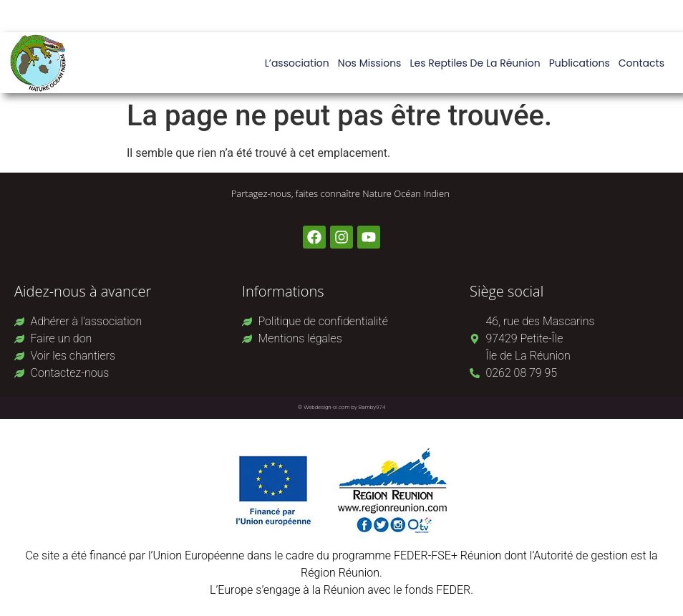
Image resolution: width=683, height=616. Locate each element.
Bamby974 (372, 407)
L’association (297, 63)
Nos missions (370, 63)
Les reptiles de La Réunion (475, 63)
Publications (580, 63)
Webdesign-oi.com (327, 407)
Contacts (641, 63)
